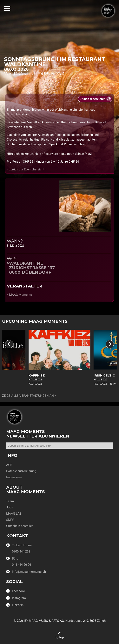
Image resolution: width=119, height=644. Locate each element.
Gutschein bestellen (20, 526)
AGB (9, 465)
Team (10, 501)
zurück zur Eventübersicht (27, 169)
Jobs (10, 507)
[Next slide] (110, 344)
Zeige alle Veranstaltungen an (28, 396)
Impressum (14, 477)
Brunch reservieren (92, 99)
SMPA (10, 520)
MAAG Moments (21, 295)
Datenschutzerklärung (21, 471)
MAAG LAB (14, 514)
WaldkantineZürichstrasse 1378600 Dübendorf (32, 268)
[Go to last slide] (9, 344)
